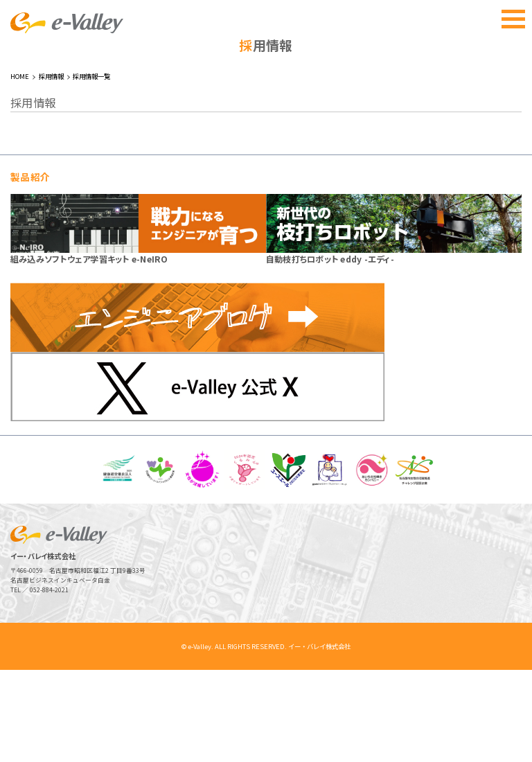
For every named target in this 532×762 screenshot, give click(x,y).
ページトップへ (496, 726)
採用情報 (51, 168)
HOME (20, 168)
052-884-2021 (49, 681)
